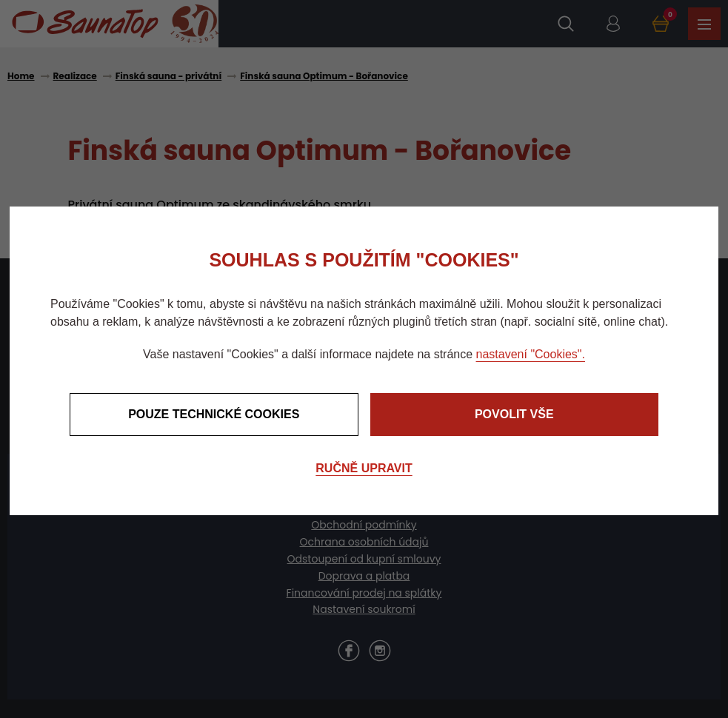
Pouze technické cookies (214, 414)
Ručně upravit (364, 468)
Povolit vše (514, 414)
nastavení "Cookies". (531, 354)
